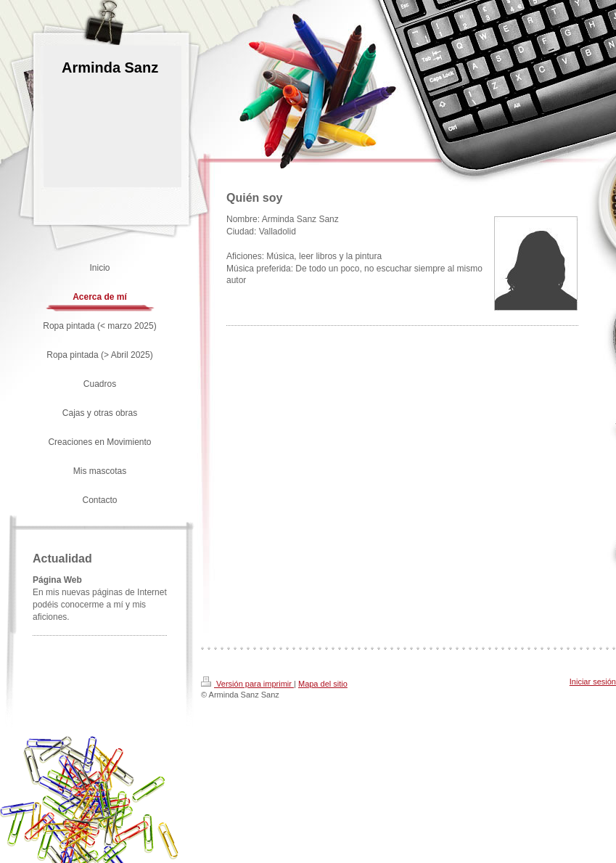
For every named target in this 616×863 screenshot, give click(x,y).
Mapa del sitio (323, 684)
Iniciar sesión (593, 682)
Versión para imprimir (247, 684)
